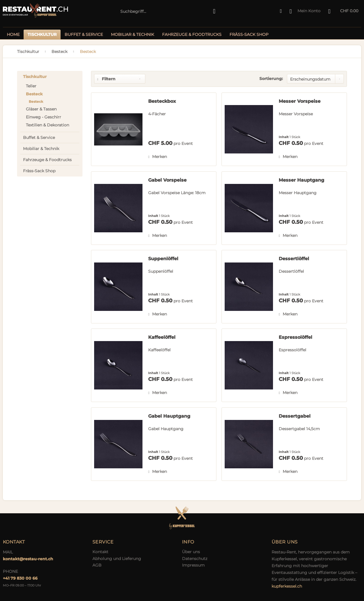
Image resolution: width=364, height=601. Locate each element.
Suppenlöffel (163, 259)
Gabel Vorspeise (167, 180)
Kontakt (100, 552)
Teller (31, 86)
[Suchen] (214, 11)
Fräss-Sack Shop (39, 171)
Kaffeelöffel (162, 337)
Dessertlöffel (294, 259)
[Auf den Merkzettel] (157, 157)
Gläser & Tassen (41, 109)
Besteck (34, 94)
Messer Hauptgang (301, 180)
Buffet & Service (39, 138)
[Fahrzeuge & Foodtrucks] (192, 34)
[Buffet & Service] (84, 34)
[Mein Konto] (305, 11)
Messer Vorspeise (300, 101)
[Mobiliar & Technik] (133, 34)
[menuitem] (168, 11)
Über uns (191, 552)
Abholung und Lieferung (117, 559)
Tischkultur (35, 77)
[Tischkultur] (42, 34)
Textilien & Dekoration (47, 125)
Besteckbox (162, 101)
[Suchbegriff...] (168, 11)
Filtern (106, 79)
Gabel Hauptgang (169, 416)
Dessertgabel (295, 416)
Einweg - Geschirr (44, 117)
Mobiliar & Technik (41, 149)
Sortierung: (271, 79)
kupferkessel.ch (287, 586)
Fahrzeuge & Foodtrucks (47, 160)
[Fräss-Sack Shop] (249, 34)
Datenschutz (195, 559)
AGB (97, 565)
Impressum (193, 565)
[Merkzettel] (281, 11)
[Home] (13, 34)
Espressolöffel (295, 337)
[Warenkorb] (344, 11)
